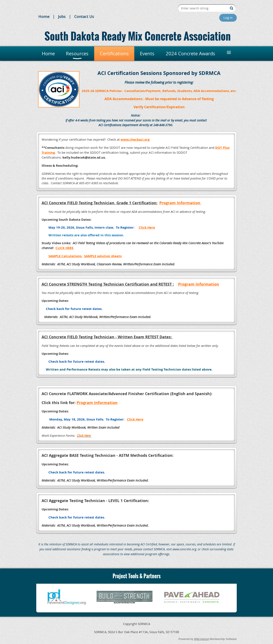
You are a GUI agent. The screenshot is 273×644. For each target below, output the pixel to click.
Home (44, 16)
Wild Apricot (201, 639)
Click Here (84, 435)
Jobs (62, 16)
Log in (228, 18)
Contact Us (84, 16)
